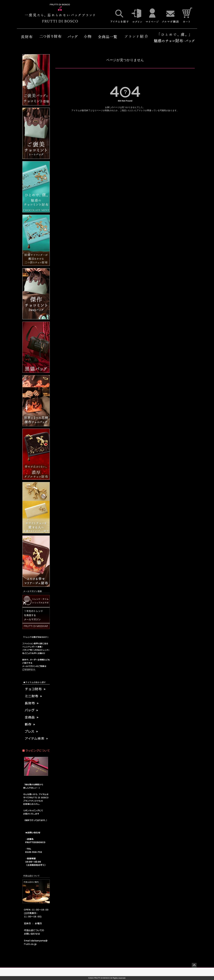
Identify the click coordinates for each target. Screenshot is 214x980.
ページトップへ (194, 965)
